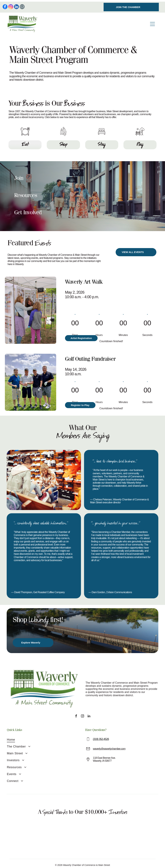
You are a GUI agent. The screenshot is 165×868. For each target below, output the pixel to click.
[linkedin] (16, 5)
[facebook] (5, 5)
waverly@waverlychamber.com (109, 745)
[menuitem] (26, 737)
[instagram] (11, 5)
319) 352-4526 (101, 736)
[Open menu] (152, 22)
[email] (22, 5)
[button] (83, 176)
